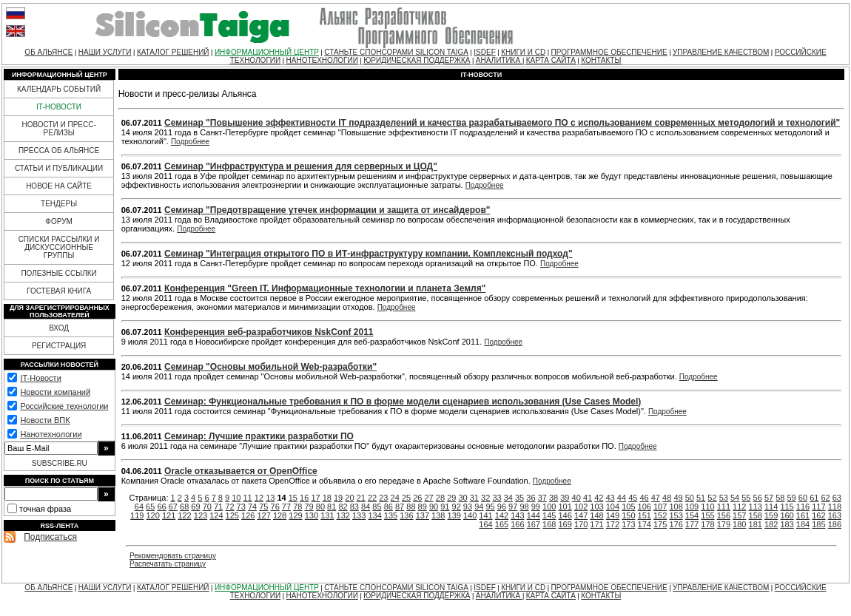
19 (338, 498)
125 (232, 515)
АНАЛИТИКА (499, 60)
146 (565, 515)
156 (724, 515)
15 (293, 498)
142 (502, 515)
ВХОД (59, 328)
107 (660, 507)
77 (286, 507)
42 (599, 498)
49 (678, 498)
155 (707, 515)
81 (332, 507)
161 (803, 515)
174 (645, 524)
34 (508, 498)
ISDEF (484, 52)
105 (628, 507)
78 (297, 507)
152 (660, 515)
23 (383, 498)
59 (792, 498)
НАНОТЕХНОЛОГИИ (322, 60)
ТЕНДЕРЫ (59, 204)
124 (216, 515)
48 (667, 498)
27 (429, 498)
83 (354, 507)
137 (423, 515)
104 (613, 507)
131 (327, 515)
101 (565, 507)
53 (724, 498)
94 (479, 507)
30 (462, 498)
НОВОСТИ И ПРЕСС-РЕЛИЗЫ (58, 129)
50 (690, 498)
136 (406, 515)
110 (707, 507)
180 (739, 524)
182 (771, 524)
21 (361, 498)
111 (724, 507)
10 (236, 498)
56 (758, 498)
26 (417, 498)
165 (502, 524)
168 (549, 524)
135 (391, 515)
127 (263, 515)
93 (468, 507)
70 (207, 507)
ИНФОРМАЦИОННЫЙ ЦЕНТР (267, 52)
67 (173, 507)
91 (445, 507)
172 (613, 524)
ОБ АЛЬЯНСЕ (48, 52)
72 (229, 507)
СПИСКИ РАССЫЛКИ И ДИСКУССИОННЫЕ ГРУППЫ (59, 247)
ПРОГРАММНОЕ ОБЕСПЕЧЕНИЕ (609, 52)
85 (377, 507)
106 (645, 507)
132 (343, 515)
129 (295, 515)
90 (434, 507)
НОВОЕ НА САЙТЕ (59, 186)
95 (490, 507)
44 (622, 498)
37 (542, 498)
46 (644, 498)
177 (692, 524)
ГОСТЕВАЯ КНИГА (59, 291)
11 (248, 498)
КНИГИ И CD (523, 52)
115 (787, 507)
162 (818, 515)
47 (656, 498)
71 (218, 507)
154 (692, 515)
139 (454, 515)
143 (517, 515)
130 (312, 515)
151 (645, 515)
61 (814, 498)
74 (252, 507)
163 (835, 515)
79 (309, 507)
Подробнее (190, 142)
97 (513, 507)
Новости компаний (55, 392)
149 (613, 515)
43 (610, 498)
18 (327, 498)
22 (372, 498)
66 (161, 507)
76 (275, 507)
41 (588, 498)
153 (676, 515)
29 (451, 498)
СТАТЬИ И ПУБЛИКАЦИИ (59, 168)
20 (349, 498)
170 (581, 524)
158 (756, 515)
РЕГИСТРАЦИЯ (59, 346)
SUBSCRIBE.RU (60, 463)
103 (596, 507)
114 (771, 507)
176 (676, 524)
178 (707, 524)
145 (549, 515)
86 (388, 507)
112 (739, 507)
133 (359, 515)
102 (581, 507)
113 (756, 507)
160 (787, 515)
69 (195, 507)
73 (241, 507)
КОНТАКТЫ (601, 60)
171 (596, 524)
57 (769, 498)
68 (184, 507)
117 (818, 507)
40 (576, 498)
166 (517, 524)
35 (519, 498)
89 (423, 507)
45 (633, 498)
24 (395, 498)
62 (825, 498)
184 (803, 524)
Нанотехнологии (51, 434)
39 (565, 498)
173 (628, 524)
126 (248, 515)
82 (343, 507)
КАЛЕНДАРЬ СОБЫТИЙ (59, 89)
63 (837, 498)
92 (457, 507)
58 (780, 498)
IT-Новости (40, 378)
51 (701, 498)
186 (835, 524)
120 (153, 515)
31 (474, 498)
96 (502, 507)
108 (676, 507)
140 (470, 515)
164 (485, 524)
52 (712, 498)
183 (787, 524)
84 (366, 507)
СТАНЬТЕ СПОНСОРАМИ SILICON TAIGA (396, 52)
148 (596, 515)
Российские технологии (64, 406)
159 (771, 515)
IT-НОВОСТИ (59, 107)
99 (536, 507)
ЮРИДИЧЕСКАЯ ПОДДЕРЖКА (417, 60)
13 (270, 498)
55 (746, 498)
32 (485, 498)
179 (724, 524)
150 (628, 515)
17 (315, 498)
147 (581, 515)
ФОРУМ (59, 221)
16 (304, 498)
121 (169, 515)
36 (531, 498)
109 (692, 507)
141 (485, 515)
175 (660, 524)
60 (803, 498)
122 (184, 515)
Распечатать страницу (168, 564)
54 (735, 498)
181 (756, 524)
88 (411, 507)
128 (280, 515)
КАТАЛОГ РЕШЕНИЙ (173, 52)
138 (438, 515)
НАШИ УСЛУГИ (105, 52)
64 (139, 507)
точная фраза (45, 509)
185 (818, 524)
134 (374, 515)
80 (320, 507)
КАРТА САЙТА (551, 60)
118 (835, 507)
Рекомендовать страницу (173, 556)
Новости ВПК (45, 420)
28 (440, 498)
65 (150, 507)
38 (554, 498)
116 (803, 507)
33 (497, 498)
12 (259, 498)
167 (534, 524)
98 (524, 507)
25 (406, 498)
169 (565, 524)
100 (549, 507)
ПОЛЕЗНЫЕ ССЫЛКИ (58, 273)
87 (400, 507)
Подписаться (50, 537)
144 (534, 515)
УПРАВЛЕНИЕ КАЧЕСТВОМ (721, 52)
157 (739, 515)
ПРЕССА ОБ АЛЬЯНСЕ (59, 150)
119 (137, 515)
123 (201, 515)
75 (263, 507)
